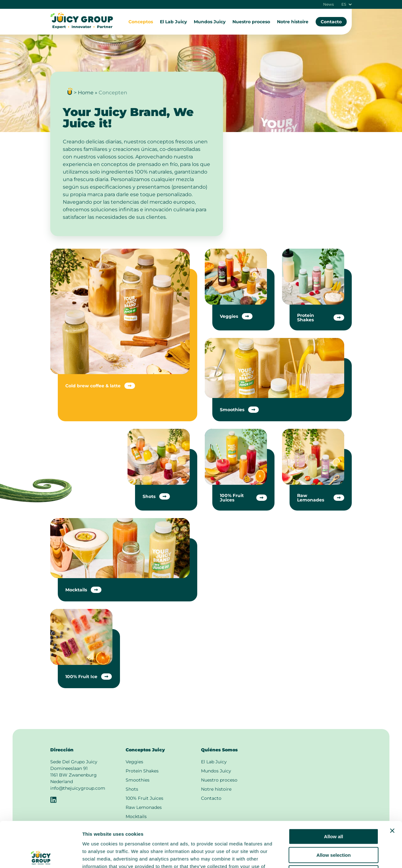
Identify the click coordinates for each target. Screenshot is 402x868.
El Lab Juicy (173, 22)
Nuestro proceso (251, 22)
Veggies (134, 762)
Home (86, 93)
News (329, 4)
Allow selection (333, 810)
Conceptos (141, 22)
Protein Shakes (142, 771)
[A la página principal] (82, 27)
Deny (334, 828)
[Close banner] (392, 785)
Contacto (331, 22)
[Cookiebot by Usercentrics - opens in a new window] (41, 856)
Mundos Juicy (210, 22)
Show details (330, 856)
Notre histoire (293, 22)
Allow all (334, 791)
